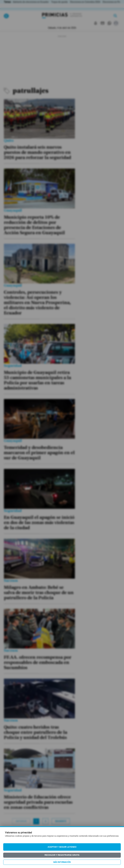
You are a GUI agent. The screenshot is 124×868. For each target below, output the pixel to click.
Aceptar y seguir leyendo (62, 847)
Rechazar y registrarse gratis (62, 855)
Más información (62, 862)
